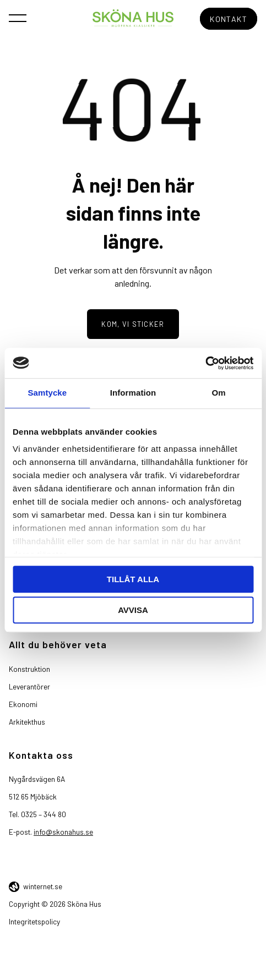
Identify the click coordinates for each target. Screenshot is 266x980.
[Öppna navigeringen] (18, 18)
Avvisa (133, 610)
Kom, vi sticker (133, 324)
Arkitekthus (27, 722)
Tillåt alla (133, 579)
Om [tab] (219, 393)
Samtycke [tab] (47, 393)
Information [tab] (133, 393)
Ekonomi (23, 704)
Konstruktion (29, 669)
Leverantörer (29, 686)
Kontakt (229, 19)
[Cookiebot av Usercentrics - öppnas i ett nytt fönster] (205, 363)
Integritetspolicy (34, 921)
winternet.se (43, 886)
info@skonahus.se (63, 832)
